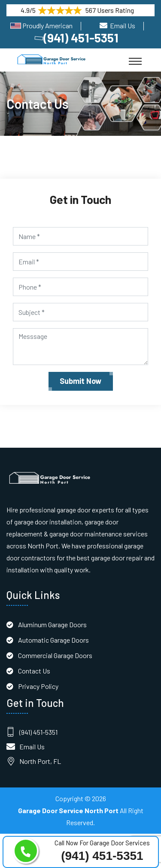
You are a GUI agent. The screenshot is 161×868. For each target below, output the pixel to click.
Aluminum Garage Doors (52, 624)
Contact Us (34, 671)
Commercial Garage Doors (55, 655)
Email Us (123, 25)
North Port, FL (40, 761)
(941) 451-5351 (78, 38)
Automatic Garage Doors (53, 640)
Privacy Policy (38, 686)
